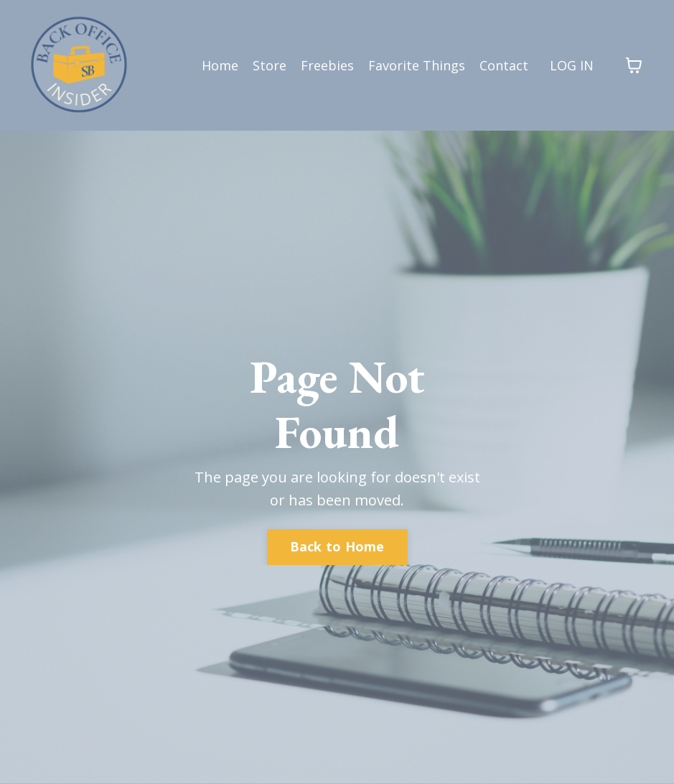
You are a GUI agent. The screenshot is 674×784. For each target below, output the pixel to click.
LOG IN (572, 65)
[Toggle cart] (634, 65)
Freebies (327, 65)
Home (220, 65)
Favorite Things (417, 65)
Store (270, 65)
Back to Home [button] (337, 546)
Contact (504, 65)
